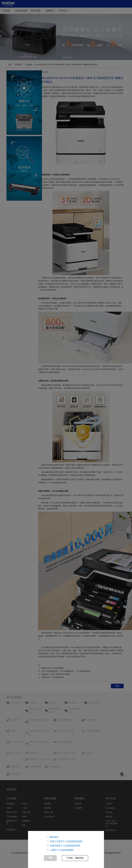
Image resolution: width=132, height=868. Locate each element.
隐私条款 (54, 837)
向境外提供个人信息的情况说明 (65, 846)
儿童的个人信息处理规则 (62, 850)
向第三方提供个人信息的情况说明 (66, 841)
